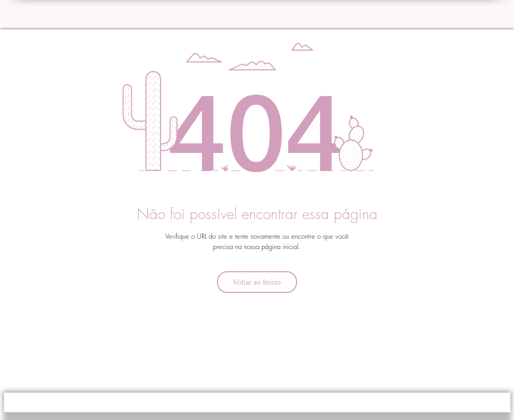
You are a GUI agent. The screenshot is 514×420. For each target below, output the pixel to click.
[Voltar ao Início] (257, 282)
